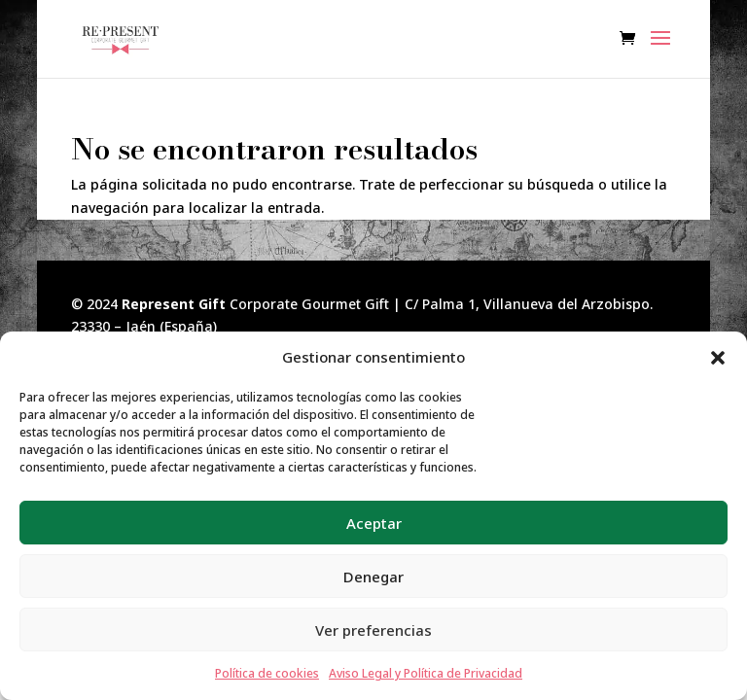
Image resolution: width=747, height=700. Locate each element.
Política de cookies (267, 673)
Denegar (373, 577)
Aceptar (374, 523)
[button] (718, 358)
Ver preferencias (373, 630)
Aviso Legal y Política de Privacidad (426, 673)
